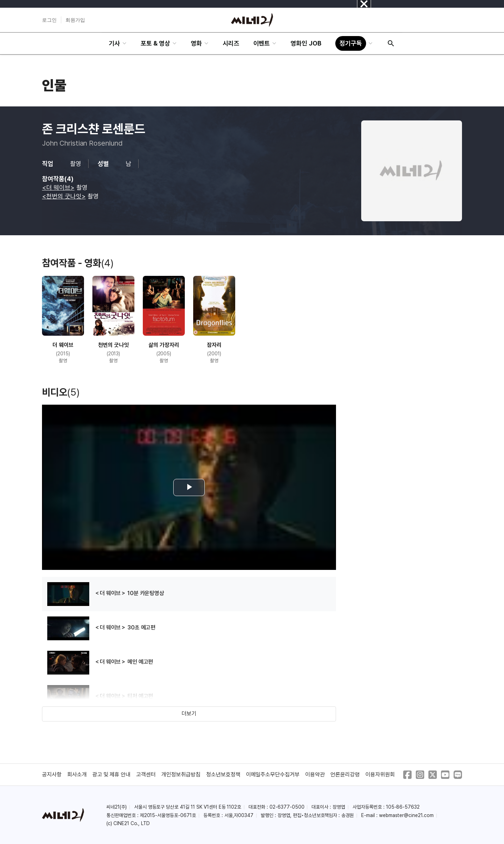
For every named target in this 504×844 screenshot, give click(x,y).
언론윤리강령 (345, 775)
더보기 (189, 714)
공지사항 (52, 775)
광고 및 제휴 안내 (112, 775)
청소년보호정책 (223, 775)
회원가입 (75, 20)
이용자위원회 (380, 775)
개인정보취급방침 (181, 775)
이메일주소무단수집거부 (273, 775)
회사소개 (77, 775)
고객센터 (146, 775)
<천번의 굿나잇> (64, 196)
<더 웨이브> (58, 187)
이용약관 (315, 775)
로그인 (49, 20)
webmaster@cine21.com (406, 815)
